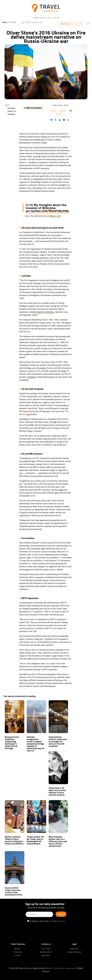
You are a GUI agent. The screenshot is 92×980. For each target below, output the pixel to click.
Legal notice (74, 949)
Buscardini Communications (55, 968)
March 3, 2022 (56, 216)
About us (18, 949)
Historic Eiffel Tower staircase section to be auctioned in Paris (14, 891)
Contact (18, 955)
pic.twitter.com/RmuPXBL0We (47, 211)
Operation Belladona (46, 312)
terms (51, 921)
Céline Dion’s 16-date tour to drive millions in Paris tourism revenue (57, 791)
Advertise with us (46, 952)
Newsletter (46, 955)
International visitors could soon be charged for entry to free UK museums (58, 741)
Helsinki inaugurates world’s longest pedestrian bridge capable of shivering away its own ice (36, 744)
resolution (32, 377)
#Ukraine (49, 208)
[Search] (72, 24)
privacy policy (60, 921)
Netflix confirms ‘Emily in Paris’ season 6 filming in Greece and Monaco (14, 840)
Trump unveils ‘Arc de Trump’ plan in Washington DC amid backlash (36, 840)
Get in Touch (46, 949)
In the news (18, 952)
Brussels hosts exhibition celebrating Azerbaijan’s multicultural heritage (12, 743)
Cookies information (74, 952)
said (28, 414)
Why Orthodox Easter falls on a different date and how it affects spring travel (58, 841)
